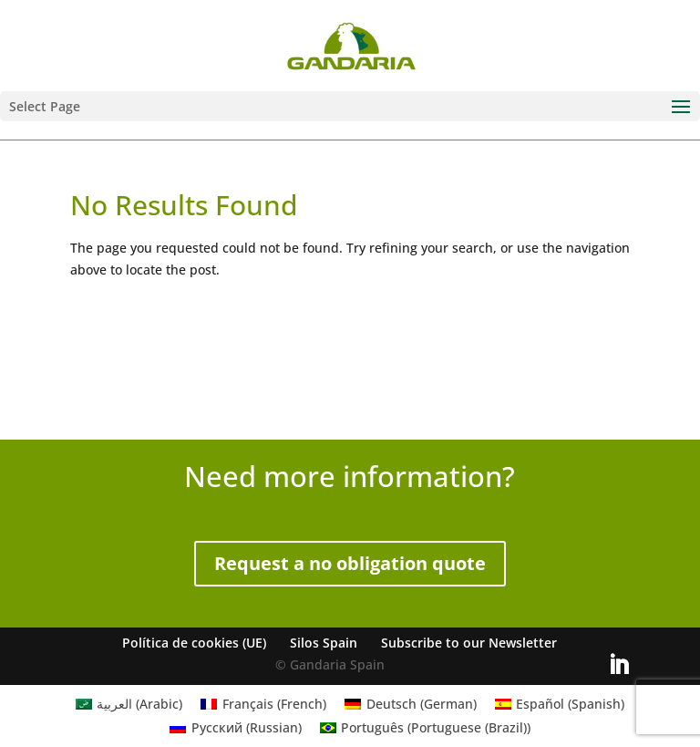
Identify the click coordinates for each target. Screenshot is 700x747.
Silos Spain (324, 643)
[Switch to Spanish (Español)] (560, 704)
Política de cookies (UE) (194, 643)
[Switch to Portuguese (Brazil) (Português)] (426, 728)
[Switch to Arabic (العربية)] (129, 704)
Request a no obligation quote (350, 563)
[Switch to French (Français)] (263, 704)
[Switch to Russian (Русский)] (236, 728)
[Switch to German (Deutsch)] (411, 704)
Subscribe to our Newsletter (469, 643)
